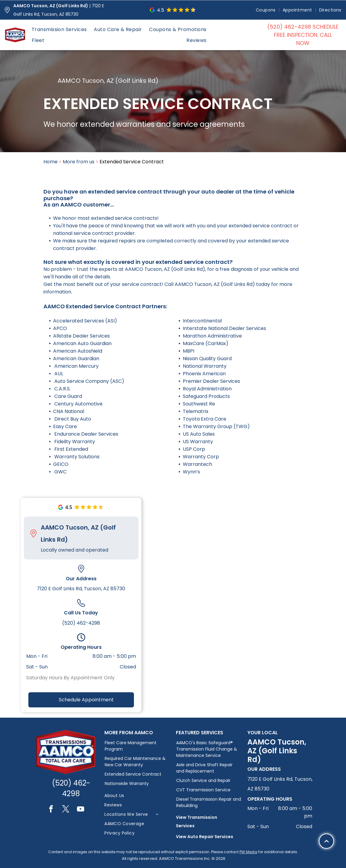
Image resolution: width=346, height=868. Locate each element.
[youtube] (81, 810)
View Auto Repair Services (205, 837)
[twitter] (66, 810)
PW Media (248, 852)
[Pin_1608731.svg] (7, 10)
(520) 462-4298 (81, 623)
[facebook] (51, 810)
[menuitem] (266, 10)
